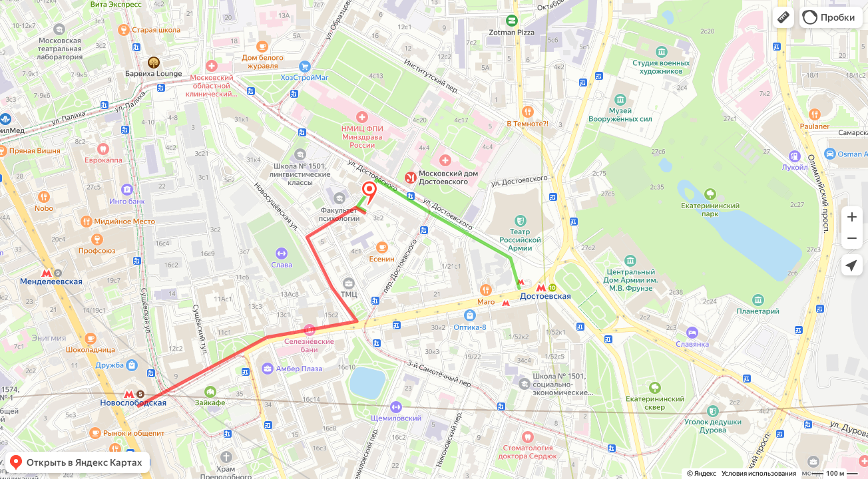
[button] (783, 17)
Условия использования (759, 473)
